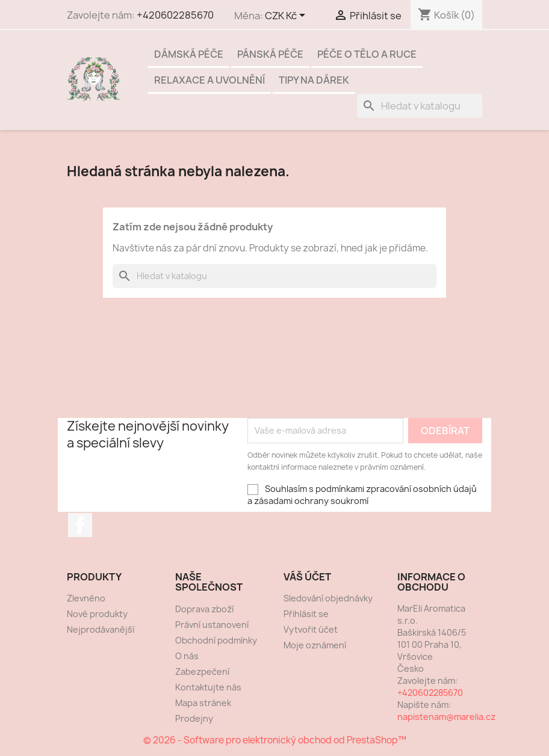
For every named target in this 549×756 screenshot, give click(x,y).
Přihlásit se (306, 614)
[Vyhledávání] (420, 106)
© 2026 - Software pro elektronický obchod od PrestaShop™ (275, 740)
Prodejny (194, 718)
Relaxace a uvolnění (209, 80)
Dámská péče (189, 54)
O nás (187, 656)
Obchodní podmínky (216, 640)
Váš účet (307, 577)
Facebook (80, 525)
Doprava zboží (204, 609)
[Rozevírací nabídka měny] (287, 16)
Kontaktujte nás (208, 687)
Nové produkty (97, 614)
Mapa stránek (203, 703)
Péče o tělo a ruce (367, 54)
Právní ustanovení (212, 625)
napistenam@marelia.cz (446, 717)
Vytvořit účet (311, 629)
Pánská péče (270, 54)
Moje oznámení (315, 645)
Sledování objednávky (328, 598)
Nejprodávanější (101, 629)
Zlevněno (86, 598)
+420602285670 (175, 15)
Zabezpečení (202, 671)
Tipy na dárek (314, 80)
